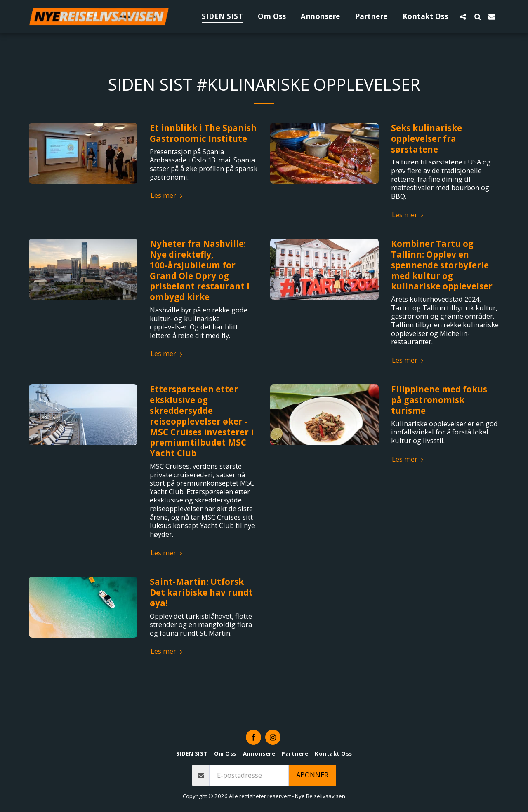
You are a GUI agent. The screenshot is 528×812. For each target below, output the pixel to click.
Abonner (312, 775)
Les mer (168, 196)
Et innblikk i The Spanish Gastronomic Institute (203, 133)
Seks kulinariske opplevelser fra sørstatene (427, 138)
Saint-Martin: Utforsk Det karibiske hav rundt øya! (201, 592)
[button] (463, 16)
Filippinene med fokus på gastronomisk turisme (439, 400)
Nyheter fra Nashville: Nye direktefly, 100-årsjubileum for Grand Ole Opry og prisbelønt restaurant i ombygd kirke (200, 270)
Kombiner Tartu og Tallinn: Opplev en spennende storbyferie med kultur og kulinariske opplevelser (442, 265)
